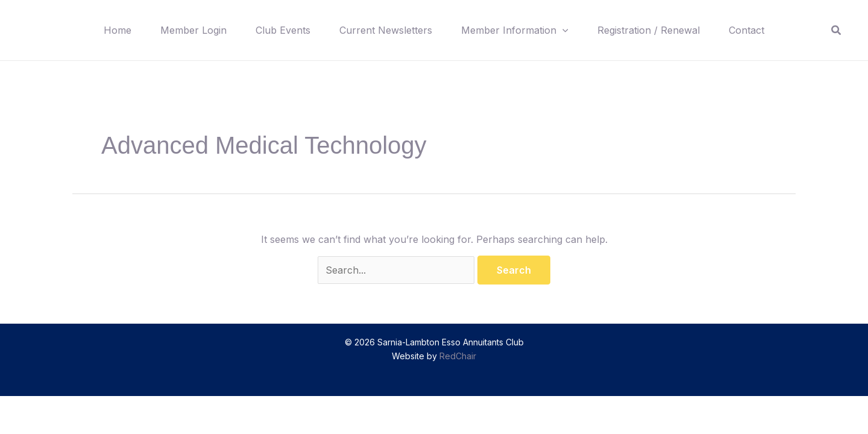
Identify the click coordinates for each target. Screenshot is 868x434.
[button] (562, 30)
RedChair (458, 356)
